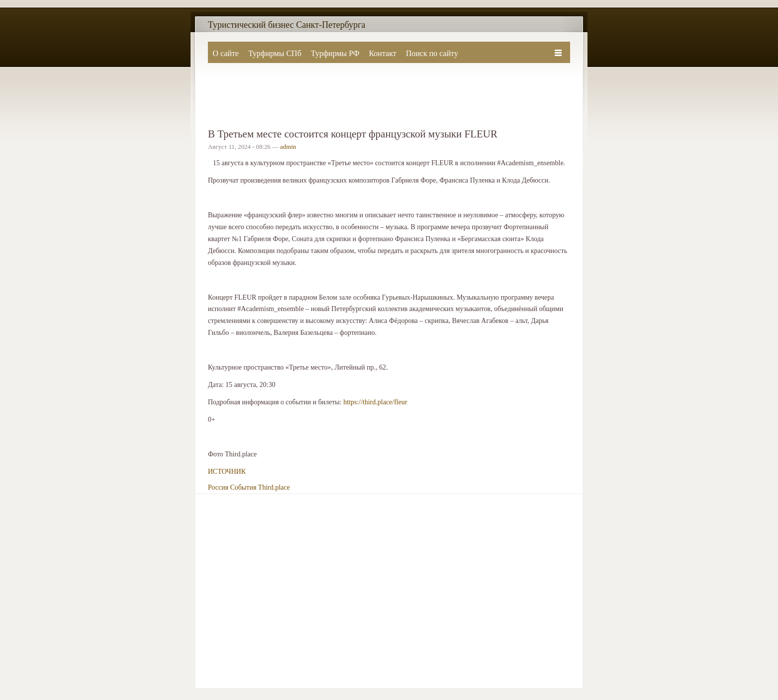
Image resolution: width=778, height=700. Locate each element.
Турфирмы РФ (335, 53)
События (243, 487)
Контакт (382, 53)
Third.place (274, 487)
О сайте (226, 53)
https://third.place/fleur (375, 402)
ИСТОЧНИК (227, 472)
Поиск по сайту (432, 53)
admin (288, 147)
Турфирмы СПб (275, 53)
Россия (218, 487)
